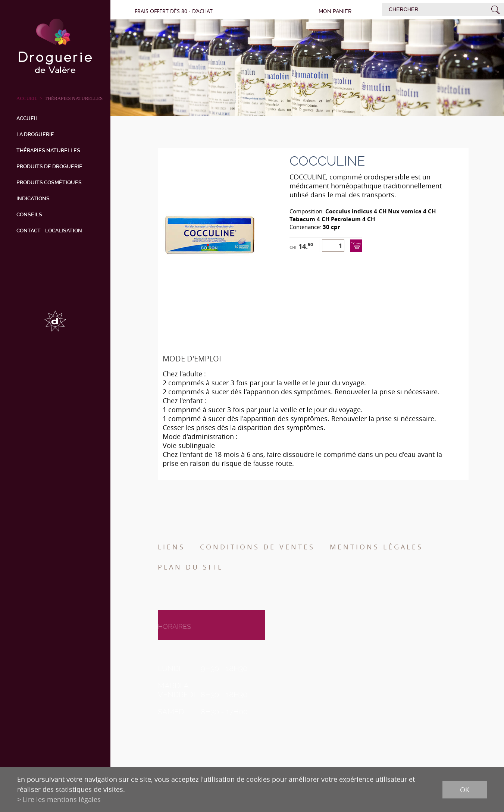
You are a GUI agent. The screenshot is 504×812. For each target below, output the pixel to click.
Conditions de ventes (257, 547)
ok (465, 789)
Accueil (27, 118)
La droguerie (35, 134)
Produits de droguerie (49, 166)
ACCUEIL (27, 98)
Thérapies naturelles (74, 98)
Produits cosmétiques (49, 182)
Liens (171, 547)
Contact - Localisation (49, 231)
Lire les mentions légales (62, 799)
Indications (33, 198)
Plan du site (191, 567)
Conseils (29, 214)
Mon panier (335, 11)
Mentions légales (376, 547)
